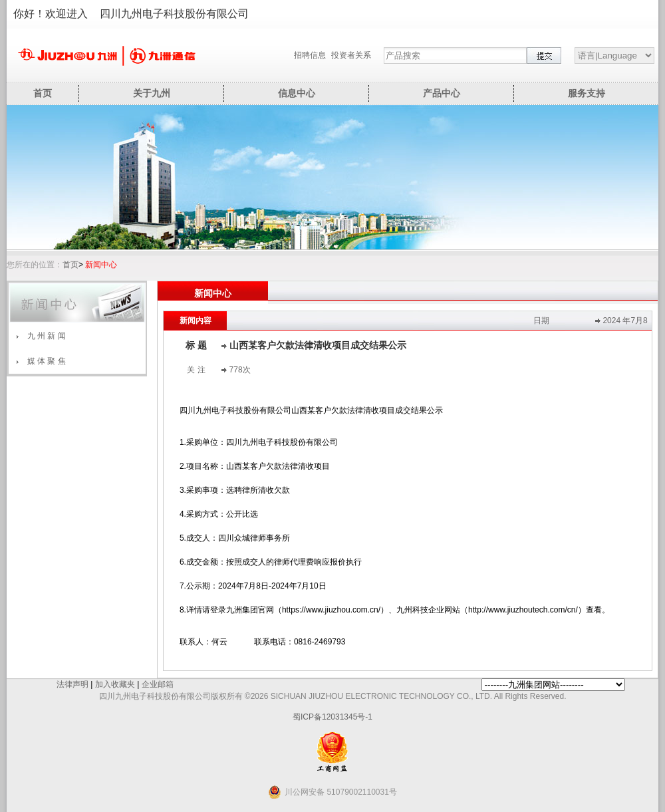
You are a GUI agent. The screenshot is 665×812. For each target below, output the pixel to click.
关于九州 (152, 93)
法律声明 (72, 684)
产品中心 (442, 93)
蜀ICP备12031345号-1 (332, 717)
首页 (43, 93)
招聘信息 (310, 55)
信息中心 (297, 93)
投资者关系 (351, 55)
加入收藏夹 (115, 684)
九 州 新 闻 (47, 336)
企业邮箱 (158, 684)
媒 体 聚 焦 (47, 361)
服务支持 (587, 93)
